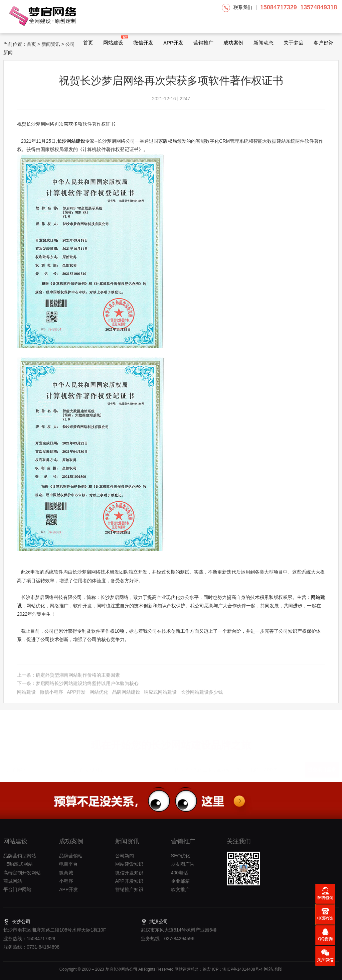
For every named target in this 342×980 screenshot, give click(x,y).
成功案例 (233, 43)
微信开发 (143, 43)
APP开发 (173, 43)
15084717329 (279, 7)
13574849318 (319, 7)
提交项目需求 (322, 767)
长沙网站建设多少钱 (202, 696)
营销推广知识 (129, 889)
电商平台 (68, 864)
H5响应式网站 (18, 864)
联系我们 (243, 7)
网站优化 (99, 696)
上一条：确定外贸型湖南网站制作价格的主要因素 (68, 679)
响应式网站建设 (160, 696)
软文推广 (180, 889)
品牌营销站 (71, 856)
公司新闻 (125, 856)
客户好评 (324, 43)
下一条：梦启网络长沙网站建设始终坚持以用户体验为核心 (78, 687)
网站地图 (273, 969)
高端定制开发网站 (22, 873)
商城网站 (13, 881)
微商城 (66, 873)
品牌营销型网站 (20, 856)
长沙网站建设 (71, 141)
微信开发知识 (129, 873)
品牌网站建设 (126, 696)
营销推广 (203, 43)
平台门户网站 (17, 889)
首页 (88, 43)
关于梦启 (294, 43)
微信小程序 (51, 696)
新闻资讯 (51, 44)
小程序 (66, 881)
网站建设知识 (129, 864)
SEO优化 (181, 856)
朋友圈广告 (183, 864)
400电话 (180, 873)
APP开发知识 (129, 881)
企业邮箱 (180, 881)
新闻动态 (264, 43)
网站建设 (113, 40)
